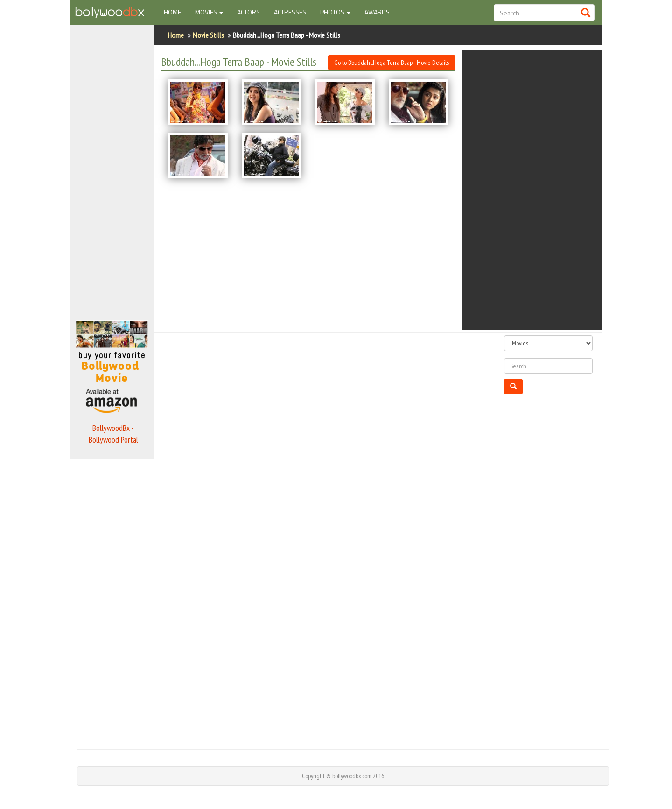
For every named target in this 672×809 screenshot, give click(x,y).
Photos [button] (335, 12)
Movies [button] (209, 12)
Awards (377, 12)
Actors (248, 12)
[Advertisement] (112, 170)
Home (176, 12)
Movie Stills (208, 35)
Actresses (290, 12)
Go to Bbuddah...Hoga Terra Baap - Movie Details (392, 63)
